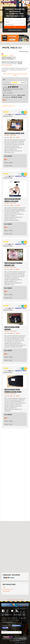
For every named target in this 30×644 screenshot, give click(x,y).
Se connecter (23, 618)
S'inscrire (4, 620)
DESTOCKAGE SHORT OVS (14, 133)
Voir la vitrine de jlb (7, 65)
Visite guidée (6, 591)
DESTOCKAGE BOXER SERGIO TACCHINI (12, 200)
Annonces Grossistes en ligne (15, 600)
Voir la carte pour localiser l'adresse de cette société (15, 75)
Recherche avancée (15, 30)
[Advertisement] (15, 475)
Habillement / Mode (20, 114)
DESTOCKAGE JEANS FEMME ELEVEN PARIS (13, 391)
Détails (12, 56)
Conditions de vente (7, 622)
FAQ (4, 587)
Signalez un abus (24, 51)
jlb (6, 100)
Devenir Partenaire (13, 618)
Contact (4, 618)
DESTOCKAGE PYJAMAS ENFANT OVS (13, 264)
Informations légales (14, 620)
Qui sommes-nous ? (8, 589)
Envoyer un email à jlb (9, 106)
